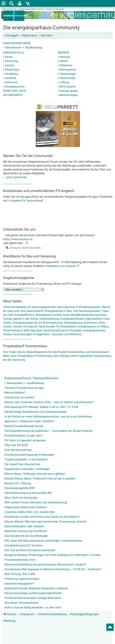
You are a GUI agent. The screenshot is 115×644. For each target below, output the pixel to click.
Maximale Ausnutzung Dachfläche (26, 531)
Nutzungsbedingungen (84, 614)
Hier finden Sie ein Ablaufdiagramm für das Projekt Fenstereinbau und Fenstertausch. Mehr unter (58, 347)
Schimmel (10, 82)
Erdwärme (65, 65)
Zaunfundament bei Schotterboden (26, 536)
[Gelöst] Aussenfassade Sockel (24, 426)
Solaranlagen (67, 74)
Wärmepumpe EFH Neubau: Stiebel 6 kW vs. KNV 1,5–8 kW (41, 407)
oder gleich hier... (16, 243)
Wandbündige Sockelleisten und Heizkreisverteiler (36, 412)
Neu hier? (46, 35)
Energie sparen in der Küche (21, 319)
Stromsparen (67, 87)
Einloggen (12, 35)
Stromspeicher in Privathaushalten (79, 307)
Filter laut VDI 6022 (16, 445)
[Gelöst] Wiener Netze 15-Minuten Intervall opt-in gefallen (40, 479)
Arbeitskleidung (49, 319)
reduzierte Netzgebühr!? (19, 584)
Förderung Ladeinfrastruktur (22, 579)
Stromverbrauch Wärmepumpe (22, 330)
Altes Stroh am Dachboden (21, 498)
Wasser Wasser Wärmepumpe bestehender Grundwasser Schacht (46, 522)
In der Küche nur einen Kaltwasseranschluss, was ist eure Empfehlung (48, 417)
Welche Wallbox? (15, 393)
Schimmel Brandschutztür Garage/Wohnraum (33, 598)
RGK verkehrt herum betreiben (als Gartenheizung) (36, 502)
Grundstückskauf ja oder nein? (23, 436)
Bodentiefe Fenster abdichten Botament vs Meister (36, 588)
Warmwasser (67, 70)
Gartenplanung (73, 323)
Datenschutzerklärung (52, 614)
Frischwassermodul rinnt (20, 560)
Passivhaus (11, 70)
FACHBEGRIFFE (13, 95)
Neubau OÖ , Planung (18, 483)
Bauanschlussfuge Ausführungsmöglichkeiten (33, 593)
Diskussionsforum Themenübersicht (31, 378)
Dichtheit (10, 78)
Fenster (9, 65)
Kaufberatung (34, 47)
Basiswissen (13, 47)
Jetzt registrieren (15, 177)
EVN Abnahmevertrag (18, 450)
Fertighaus (11, 74)
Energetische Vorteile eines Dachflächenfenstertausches (71, 315)
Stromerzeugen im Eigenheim (31, 334)
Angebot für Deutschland (25, 201)
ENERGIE (63, 53)
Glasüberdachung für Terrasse (23, 545)
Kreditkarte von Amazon (61, 266)
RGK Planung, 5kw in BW (20, 574)
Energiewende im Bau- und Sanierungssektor (73, 311)
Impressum (27, 614)
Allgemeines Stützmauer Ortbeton (26, 507)
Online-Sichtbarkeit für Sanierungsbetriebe (30, 307)
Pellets (63, 61)
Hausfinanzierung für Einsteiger (62, 330)
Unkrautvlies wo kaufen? (20, 397)
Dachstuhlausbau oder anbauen (24, 526)
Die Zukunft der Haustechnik (22, 464)
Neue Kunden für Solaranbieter (58, 327)
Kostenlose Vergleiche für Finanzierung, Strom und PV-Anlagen (42, 284)
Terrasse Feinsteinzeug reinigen (24, 388)
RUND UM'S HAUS (14, 91)
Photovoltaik (67, 78)
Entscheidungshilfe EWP (20, 488)
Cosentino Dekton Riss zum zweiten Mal (30, 512)
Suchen (9, 614)
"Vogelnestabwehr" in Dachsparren (26, 459)
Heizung (64, 57)
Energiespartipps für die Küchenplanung (37, 323)
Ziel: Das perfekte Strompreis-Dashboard (30, 550)
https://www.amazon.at (18, 239)
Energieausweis (14, 87)
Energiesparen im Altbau (93, 327)
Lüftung (64, 82)
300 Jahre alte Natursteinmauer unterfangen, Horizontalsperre (43, 541)
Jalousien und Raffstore (66, 334)
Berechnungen (68, 95)
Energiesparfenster (72, 319)
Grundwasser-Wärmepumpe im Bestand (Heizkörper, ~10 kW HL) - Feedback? (53, 569)
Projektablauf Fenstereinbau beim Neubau (44, 356)
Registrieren (30, 35)
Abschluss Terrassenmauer (22, 603)
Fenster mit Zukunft (25, 327)
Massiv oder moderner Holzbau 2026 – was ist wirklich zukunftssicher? (49, 402)
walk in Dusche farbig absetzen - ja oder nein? (33, 607)
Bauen (8, 57)
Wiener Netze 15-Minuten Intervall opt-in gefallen (35, 474)
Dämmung (11, 61)
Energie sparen (68, 91)
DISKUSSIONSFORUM (17, 43)
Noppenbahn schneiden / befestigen (27, 469)
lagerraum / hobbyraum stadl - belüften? (29, 421)
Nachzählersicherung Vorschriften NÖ (28, 493)
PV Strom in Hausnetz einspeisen (25, 440)
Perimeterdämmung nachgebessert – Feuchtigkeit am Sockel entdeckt (49, 431)
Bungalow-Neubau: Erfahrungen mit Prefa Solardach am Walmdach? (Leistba (52, 555)
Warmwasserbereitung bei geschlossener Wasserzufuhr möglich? (45, 565)
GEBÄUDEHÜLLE (14, 53)
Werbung (9, 621)
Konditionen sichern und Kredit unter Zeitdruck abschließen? (42, 517)
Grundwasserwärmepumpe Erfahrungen (29, 455)
